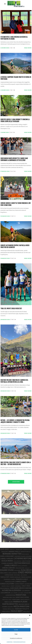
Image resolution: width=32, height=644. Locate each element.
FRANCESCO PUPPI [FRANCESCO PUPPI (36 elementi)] (10, 582)
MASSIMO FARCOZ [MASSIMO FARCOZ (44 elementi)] (24, 604)
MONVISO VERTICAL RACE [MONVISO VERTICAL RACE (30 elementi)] (9, 609)
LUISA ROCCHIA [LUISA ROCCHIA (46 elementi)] (10, 595)
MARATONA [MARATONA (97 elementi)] (21, 595)
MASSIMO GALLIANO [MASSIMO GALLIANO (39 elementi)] (8, 607)
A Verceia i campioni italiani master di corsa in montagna (16, 78)
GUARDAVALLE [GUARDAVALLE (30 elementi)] (18, 586)
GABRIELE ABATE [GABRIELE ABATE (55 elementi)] (21, 581)
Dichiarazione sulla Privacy (19, 642)
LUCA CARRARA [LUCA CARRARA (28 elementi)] (14, 593)
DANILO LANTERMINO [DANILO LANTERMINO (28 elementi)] (23, 566)
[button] (30, 615)
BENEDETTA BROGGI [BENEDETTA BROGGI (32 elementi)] (26, 552)
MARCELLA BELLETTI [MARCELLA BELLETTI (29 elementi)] (25, 600)
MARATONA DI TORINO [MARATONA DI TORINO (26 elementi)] (7, 600)
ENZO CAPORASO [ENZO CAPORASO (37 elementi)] (13, 573)
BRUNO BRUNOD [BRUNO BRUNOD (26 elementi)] (26, 554)
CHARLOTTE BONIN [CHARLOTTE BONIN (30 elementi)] (26, 561)
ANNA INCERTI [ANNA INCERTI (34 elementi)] (5, 552)
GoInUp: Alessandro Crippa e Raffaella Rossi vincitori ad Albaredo (15, 246)
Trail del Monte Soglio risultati (11, 308)
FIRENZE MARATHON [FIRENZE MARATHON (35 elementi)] (26, 577)
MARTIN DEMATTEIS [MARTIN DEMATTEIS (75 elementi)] (10, 604)
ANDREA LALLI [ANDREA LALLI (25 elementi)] (12, 550)
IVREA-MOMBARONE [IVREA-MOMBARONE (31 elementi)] (5, 588)
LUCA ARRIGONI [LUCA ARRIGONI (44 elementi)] (5, 593)
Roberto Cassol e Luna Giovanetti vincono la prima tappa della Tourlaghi (15, 120)
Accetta (16, 630)
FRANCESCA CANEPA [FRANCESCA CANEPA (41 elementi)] (10, 579)
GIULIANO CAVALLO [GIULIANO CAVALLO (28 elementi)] (6, 586)
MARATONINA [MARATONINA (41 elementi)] (16, 599)
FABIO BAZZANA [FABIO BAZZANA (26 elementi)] (24, 575)
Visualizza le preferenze (16, 638)
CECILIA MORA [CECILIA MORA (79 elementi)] (7, 561)
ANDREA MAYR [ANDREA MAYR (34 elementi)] (19, 549)
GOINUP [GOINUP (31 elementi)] (12, 586)
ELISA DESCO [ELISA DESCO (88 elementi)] (26, 570)
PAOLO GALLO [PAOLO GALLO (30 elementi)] (26, 611)
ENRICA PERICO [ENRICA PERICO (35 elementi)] (4, 573)
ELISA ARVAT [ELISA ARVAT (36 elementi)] (17, 570)
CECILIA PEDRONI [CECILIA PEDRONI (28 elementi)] (17, 561)
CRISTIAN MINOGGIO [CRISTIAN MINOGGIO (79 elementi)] (22, 563)
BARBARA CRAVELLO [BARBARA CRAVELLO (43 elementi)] (14, 552)
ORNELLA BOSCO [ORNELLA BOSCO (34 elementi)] (6, 611)
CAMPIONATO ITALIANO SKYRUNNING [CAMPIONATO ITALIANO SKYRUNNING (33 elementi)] (23, 556)
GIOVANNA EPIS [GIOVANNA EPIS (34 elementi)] (28, 584)
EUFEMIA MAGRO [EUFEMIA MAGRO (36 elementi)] (9, 575)
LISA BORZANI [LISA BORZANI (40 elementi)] (26, 590)
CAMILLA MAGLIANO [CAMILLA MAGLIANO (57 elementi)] (7, 556)
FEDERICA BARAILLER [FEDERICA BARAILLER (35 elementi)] (15, 577)
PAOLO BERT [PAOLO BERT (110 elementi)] (17, 611)
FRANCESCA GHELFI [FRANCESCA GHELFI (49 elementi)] (22, 579)
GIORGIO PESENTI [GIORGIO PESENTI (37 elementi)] (19, 584)
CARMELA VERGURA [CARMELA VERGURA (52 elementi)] (7, 559)
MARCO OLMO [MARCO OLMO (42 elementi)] (9, 602)
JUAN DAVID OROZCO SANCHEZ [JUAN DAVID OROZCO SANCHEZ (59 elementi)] (21, 588)
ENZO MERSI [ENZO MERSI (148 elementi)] (25, 572)
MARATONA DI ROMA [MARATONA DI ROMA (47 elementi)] (22, 597)
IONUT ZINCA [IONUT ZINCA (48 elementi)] (26, 586)
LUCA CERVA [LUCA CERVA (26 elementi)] (21, 593)
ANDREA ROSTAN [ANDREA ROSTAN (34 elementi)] (27, 549)
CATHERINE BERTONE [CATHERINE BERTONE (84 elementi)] (23, 558)
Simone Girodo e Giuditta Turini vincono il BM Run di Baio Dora (16, 204)
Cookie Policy (10, 642)
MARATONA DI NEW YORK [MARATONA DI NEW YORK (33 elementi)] (9, 597)
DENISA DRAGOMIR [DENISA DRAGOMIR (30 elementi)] (20, 568)
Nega (16, 634)
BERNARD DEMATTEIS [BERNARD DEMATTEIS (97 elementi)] (12, 554)
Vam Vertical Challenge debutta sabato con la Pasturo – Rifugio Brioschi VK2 (16, 463)
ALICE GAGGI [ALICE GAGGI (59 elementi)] (5, 549)
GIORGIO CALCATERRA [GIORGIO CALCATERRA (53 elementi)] (7, 584)
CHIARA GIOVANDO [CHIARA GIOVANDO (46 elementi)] (7, 563)
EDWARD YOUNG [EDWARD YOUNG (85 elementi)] (7, 570)
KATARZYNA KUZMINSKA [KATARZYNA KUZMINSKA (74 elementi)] (12, 590)
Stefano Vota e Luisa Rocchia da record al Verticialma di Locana (14, 38)
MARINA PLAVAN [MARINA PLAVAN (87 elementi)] (20, 602)
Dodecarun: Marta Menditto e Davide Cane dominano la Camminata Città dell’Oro (14, 159)
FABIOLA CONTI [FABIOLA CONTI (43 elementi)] (5, 577)
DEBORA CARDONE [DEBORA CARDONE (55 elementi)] (9, 568)
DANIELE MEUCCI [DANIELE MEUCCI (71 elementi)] (11, 565)
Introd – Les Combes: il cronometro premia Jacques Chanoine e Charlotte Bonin (15, 421)
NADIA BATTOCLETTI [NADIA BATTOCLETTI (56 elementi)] (22, 609)
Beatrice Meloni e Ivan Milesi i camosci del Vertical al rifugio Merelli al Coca (14, 381)
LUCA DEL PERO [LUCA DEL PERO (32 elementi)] (27, 593)
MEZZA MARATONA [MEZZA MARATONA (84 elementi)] (21, 606)
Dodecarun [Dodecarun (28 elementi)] (27, 568)
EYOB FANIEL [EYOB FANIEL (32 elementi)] (17, 575)
